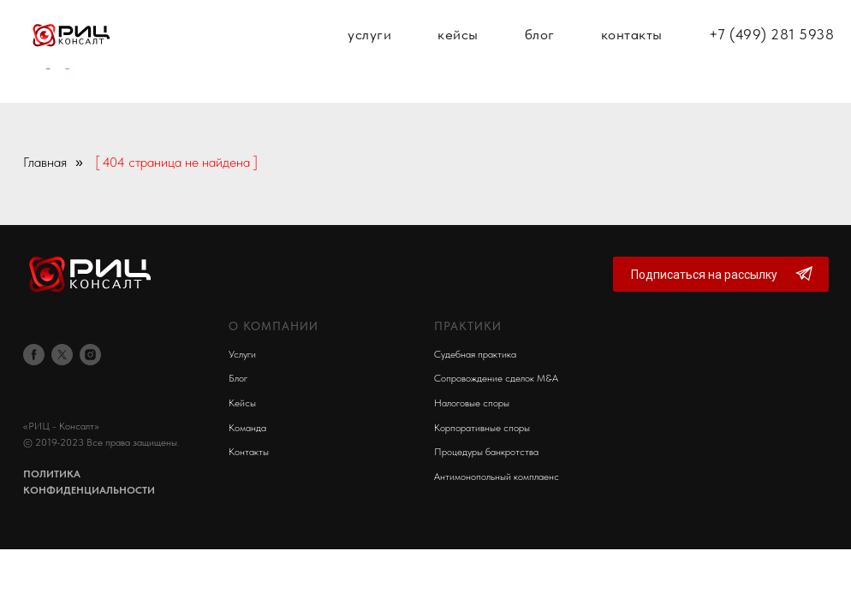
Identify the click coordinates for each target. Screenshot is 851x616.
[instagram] (90, 355)
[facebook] (34, 355)
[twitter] (62, 355)
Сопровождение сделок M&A (496, 378)
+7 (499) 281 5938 (772, 51)
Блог (238, 378)
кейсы (458, 51)
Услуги (242, 354)
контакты (632, 51)
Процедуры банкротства (486, 452)
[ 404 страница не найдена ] (176, 162)
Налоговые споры (472, 403)
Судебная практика (475, 354)
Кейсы (242, 403)
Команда (247, 428)
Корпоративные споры (482, 428)
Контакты (249, 452)
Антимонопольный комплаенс (497, 477)
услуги (369, 51)
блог (540, 51)
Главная (45, 162)
